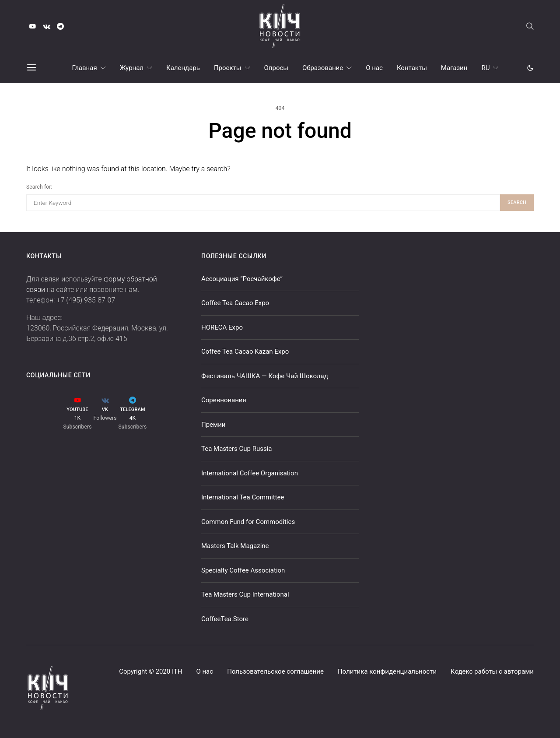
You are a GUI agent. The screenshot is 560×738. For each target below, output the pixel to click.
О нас (374, 68)
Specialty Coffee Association (243, 570)
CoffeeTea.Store (225, 619)
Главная (85, 68)
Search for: (39, 187)
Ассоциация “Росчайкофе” (242, 279)
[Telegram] (60, 26)
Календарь (183, 68)
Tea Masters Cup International (245, 594)
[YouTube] (32, 26)
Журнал (132, 68)
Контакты (412, 68)
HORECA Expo (222, 327)
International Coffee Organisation (250, 473)
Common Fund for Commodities (248, 522)
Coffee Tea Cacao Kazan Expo (245, 351)
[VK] (46, 26)
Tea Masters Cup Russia (236, 449)
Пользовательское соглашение (275, 671)
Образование (323, 68)
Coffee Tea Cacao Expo (235, 303)
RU (485, 68)
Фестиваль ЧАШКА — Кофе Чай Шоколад (265, 376)
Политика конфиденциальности (387, 671)
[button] (530, 68)
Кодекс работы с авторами (492, 671)
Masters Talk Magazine (235, 546)
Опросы (276, 68)
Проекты (228, 68)
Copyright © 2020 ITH (150, 671)
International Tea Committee (243, 497)
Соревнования (224, 400)
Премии (213, 425)
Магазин (454, 68)
